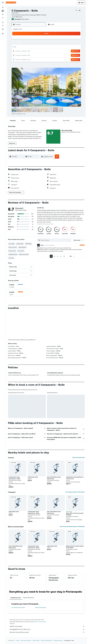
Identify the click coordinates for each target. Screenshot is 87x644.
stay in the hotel (13, 247)
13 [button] (18, 47)
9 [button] (29, 43)
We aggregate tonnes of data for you (47, 629)
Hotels (18, 640)
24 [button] (33, 51)
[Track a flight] (3, 26)
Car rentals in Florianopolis (18, 607)
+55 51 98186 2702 (17, 17)
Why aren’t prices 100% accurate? (47, 632)
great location (20, 244)
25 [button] (37, 51)
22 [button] (25, 51)
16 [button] (29, 47)
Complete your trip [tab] (16, 598)
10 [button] (33, 43)
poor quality (12, 244)
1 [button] (25, 40)
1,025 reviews (25, 19)
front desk (11, 258)
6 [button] (18, 43)
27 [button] (18, 55)
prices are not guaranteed (40, 622)
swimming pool (22, 247)
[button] (3, 3)
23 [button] (29, 51)
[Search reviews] (55, 240)
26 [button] (41, 51)
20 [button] (17, 51)
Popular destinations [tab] (29, 598)
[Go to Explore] (3, 22)
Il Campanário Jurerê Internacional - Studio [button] (14, 478)
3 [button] (33, 40)
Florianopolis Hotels (58, 640)
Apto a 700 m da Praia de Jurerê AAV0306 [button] (75, 514)
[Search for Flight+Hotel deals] (3, 18)
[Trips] (3, 34)
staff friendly (28, 244)
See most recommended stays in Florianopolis (72, 526)
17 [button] (33, 47)
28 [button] (21, 55)
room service (21, 251)
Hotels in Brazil (36, 640)
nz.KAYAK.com (11, 640)
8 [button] (25, 43)
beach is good (12, 251)
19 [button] (41, 47)
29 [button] (25, 55)
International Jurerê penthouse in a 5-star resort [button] (75, 478)
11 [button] (37, 43)
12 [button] (41, 43)
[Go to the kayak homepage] (11, 3)
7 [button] (21, 43)
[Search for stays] (3, 11)
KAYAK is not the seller (47, 626)
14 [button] (21, 47)
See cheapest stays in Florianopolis (75, 492)
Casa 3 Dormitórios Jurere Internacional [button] (54, 478)
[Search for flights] (3, 7)
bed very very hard (24, 254)
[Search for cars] (3, 14)
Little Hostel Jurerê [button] (33, 477)
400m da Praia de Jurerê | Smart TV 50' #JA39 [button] (75, 547)
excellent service (13, 254)
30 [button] (29, 55)
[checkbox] (16, 286)
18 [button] (37, 47)
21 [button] (21, 51)
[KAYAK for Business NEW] (3, 29)
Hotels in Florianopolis (40, 607)
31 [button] (33, 55)
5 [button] (41, 40)
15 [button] (25, 47)
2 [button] (29, 40)
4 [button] (37, 40)
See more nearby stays (79, 457)
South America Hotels (26, 640)
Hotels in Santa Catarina (46, 640)
